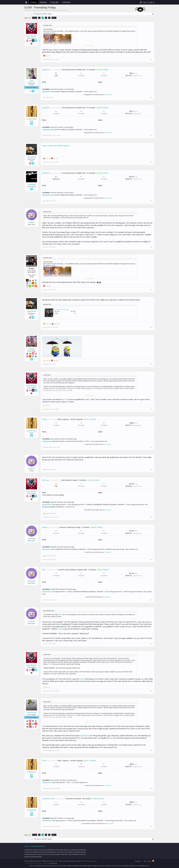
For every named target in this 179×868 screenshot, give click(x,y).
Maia (32, 81)
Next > (54, 18)
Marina (45, 527)
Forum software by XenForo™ (41, 861)
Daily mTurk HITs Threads (41, 10)
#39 (151, 788)
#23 (151, 135)
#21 (151, 59)
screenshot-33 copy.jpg (61, 309)
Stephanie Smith (48, 798)
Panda (60, 629)
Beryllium (138, 861)
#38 (151, 750)
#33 (151, 517)
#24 (151, 162)
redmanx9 (32, 539)
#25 (151, 201)
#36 (151, 644)
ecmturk (32, 222)
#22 (151, 97)
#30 (151, 409)
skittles (58, 10)
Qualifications (47, 92)
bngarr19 (32, 469)
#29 (151, 364)
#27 (151, 290)
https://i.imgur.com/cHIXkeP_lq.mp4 (56, 146)
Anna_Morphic (32, 36)
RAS (44, 570)
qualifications (85, 735)
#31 (151, 447)
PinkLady (32, 349)
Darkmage (32, 184)
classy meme (32, 157)
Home (26, 2)
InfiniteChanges (32, 712)
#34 (151, 559)
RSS (153, 861)
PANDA (105, 70)
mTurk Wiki (54, 2)
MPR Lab (46, 480)
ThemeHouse (53, 863)
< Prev (35, 18)
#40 (151, 826)
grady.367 (46, 70)
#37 (151, 691)
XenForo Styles (76, 861)
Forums (34, 2)
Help (145, 861)
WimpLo (45, 290)
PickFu (45, 419)
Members (43, 2)
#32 (151, 469)
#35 (151, 600)
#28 (151, 327)
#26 (151, 247)
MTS (95, 235)
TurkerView (108, 95)
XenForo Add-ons (64, 861)
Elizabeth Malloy (32, 119)
